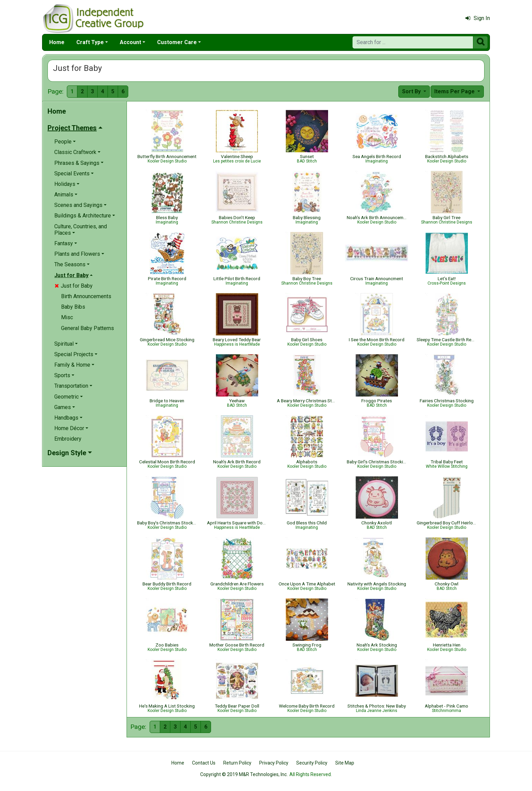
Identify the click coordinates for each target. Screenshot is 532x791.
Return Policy (237, 763)
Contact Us (204, 763)
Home (57, 42)
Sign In (478, 18)
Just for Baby (74, 286)
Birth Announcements (86, 296)
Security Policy (312, 763)
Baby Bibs (73, 307)
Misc (67, 317)
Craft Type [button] (90, 42)
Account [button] (130, 42)
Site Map (345, 763)
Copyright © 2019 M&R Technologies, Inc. (244, 774)
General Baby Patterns (88, 328)
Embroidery (68, 439)
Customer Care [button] (177, 42)
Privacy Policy (274, 763)
